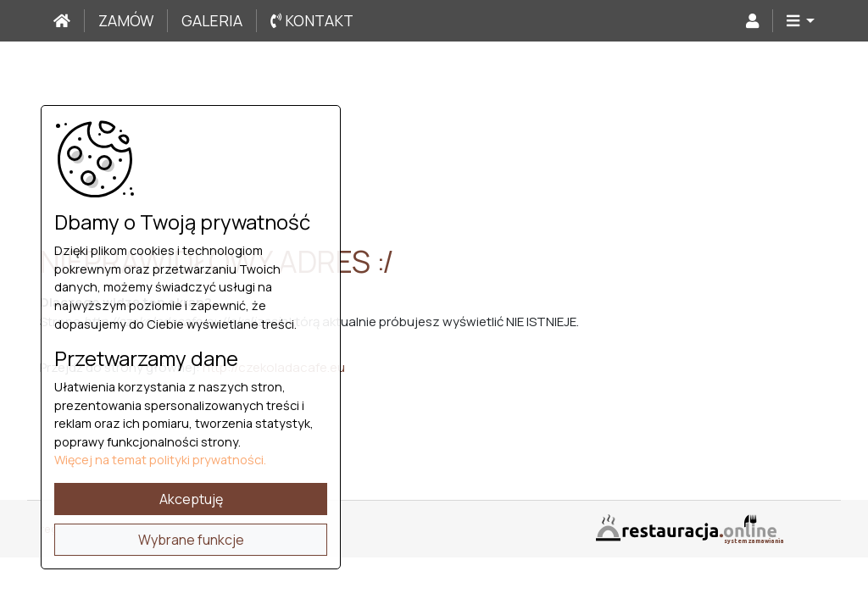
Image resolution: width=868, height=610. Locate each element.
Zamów (126, 20)
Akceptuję (191, 499)
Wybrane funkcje (191, 540)
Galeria (212, 20)
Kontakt (312, 20)
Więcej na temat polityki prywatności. (160, 460)
